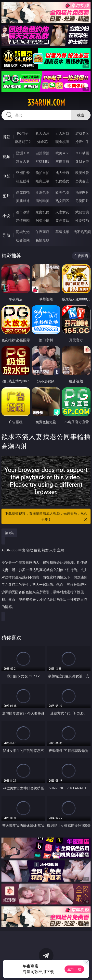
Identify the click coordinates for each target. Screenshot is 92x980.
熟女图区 (62, 201)
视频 (6, 156)
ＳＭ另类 (82, 161)
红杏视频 (23, 240)
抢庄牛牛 (82, 142)
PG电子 (23, 133)
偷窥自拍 (23, 192)
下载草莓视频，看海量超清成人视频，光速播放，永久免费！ (47, 517)
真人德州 (42, 133)
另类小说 (42, 220)
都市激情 (23, 212)
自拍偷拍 (42, 153)
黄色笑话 (62, 220)
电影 (6, 176)
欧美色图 (62, 192)
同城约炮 (23, 232)
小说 (6, 216)
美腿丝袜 (23, 201)
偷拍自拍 (42, 173)
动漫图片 (82, 192)
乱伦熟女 (62, 181)
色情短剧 (42, 240)
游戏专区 (82, 133)
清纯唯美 (42, 201)
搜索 (81, 115)
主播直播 (62, 161)
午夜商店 (42, 232)
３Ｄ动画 (82, 153)
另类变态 (82, 181)
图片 (6, 196)
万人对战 (62, 133)
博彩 (6, 137)
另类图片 (82, 201)
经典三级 (42, 181)
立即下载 (74, 969)
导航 (6, 235)
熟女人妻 (23, 161)
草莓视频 (62, 232)
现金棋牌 (62, 142)
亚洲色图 (42, 192)
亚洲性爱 (23, 173)
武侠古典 (82, 212)
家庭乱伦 (42, 212)
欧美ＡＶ (62, 153)
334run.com (46, 103)
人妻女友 (62, 212)
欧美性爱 (82, 173)
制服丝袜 (23, 181)
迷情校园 (23, 220)
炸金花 (42, 142)
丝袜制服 (42, 161)
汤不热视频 (82, 232)
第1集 (9, 533)
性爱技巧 (82, 220)
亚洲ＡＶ (23, 153)
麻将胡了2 (23, 142)
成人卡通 (62, 173)
